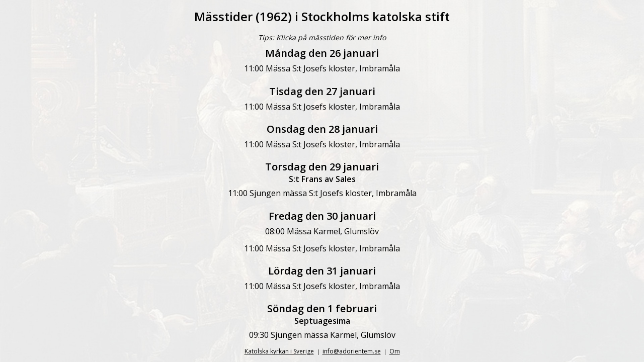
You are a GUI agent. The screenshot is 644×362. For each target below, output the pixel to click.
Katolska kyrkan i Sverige (279, 351)
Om (395, 351)
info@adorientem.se (352, 351)
